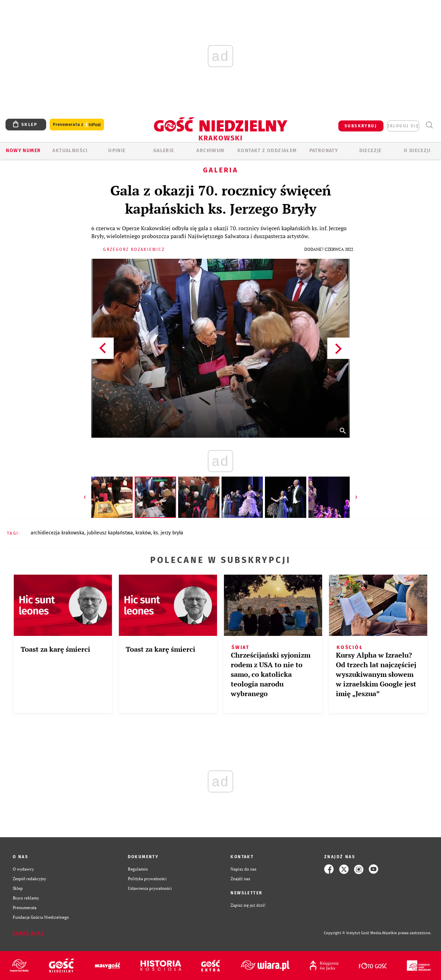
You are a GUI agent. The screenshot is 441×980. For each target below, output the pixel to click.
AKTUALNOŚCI (70, 151)
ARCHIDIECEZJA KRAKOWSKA (58, 533)
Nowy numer (23, 151)
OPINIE (117, 151)
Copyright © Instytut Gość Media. (353, 933)
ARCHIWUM (210, 151)
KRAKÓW (143, 533)
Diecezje (371, 151)
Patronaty (324, 151)
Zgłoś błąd (29, 933)
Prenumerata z (77, 125)
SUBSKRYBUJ (361, 126)
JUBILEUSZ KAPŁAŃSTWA (110, 533)
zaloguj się (403, 126)
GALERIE (164, 151)
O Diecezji (417, 151)
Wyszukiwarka (429, 125)
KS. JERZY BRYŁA (168, 533)
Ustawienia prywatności (150, 888)
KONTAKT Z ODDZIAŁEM (267, 151)
